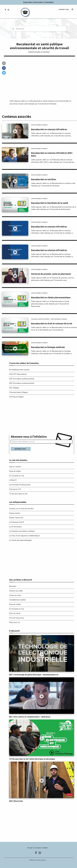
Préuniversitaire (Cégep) (18, 392)
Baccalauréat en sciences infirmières (49, 129)
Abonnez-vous (64, 10)
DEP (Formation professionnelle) (22, 383)
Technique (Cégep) (16, 397)
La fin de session (15, 527)
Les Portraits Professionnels (20, 485)
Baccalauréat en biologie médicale (48, 347)
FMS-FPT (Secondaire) (18, 374)
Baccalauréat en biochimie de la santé (50, 203)
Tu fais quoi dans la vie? (18, 494)
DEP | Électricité (16, 801)
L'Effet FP (13, 480)
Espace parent (15, 513)
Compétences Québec (18, 600)
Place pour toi (15, 622)
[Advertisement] (42, 417)
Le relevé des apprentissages (20, 540)
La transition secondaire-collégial (22, 531)
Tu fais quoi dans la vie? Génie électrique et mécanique (32, 759)
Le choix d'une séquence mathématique (24, 536)
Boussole (13, 586)
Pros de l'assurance (17, 618)
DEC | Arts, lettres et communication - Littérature (30, 717)
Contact (45, 848)
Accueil (30, 848)
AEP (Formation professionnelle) (22, 379)
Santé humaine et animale (39, 52)
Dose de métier (15, 471)
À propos (37, 848)
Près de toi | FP (15, 489)
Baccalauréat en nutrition (44, 179)
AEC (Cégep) (14, 388)
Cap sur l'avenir (15, 467)
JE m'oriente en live (17, 476)
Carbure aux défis (16, 591)
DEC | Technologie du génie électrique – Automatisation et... (34, 675)
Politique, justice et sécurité (40, 319)
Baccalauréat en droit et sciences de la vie (52, 323)
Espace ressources (16, 518)
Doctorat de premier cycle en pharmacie (51, 274)
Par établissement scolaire (19, 370)
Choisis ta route (15, 595)
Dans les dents (15, 613)
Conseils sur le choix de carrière (21, 509)
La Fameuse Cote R (17, 522)
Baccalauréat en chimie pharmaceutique (51, 297)
